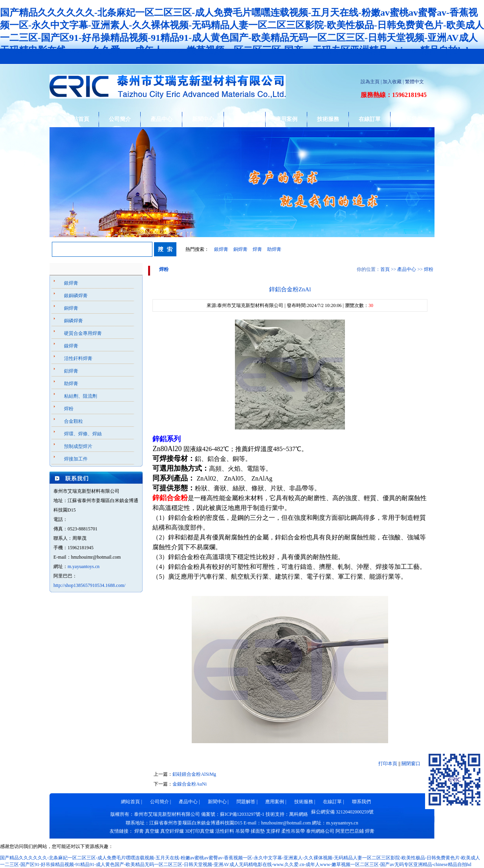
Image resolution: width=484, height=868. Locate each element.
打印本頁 (388, 764)
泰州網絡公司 (320, 831)
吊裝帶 (242, 831)
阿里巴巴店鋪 (350, 831)
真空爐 (152, 831)
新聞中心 (203, 119)
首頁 (385, 269)
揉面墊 (258, 831)
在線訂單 (370, 119)
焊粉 (429, 269)
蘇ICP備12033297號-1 (242, 814)
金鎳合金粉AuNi (190, 784)
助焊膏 (274, 249)
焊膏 (257, 249)
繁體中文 (414, 82)
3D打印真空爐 (200, 831)
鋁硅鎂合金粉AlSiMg (194, 774)
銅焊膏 (240, 249)
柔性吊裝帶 (293, 831)
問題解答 (245, 119)
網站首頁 (78, 119)
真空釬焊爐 (172, 831)
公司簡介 (120, 119)
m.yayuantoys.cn (83, 566)
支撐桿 (273, 831)
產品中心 (161, 119)
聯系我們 (411, 119)
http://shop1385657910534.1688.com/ (89, 585)
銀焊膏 (221, 249)
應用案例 (286, 119)
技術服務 (328, 119)
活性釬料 (225, 831)
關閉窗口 (411, 764)
